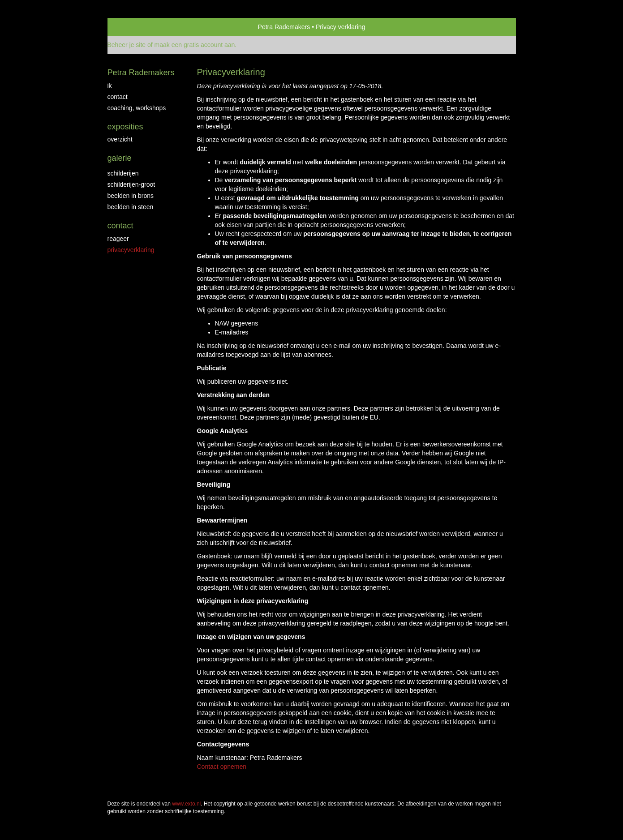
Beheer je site (127, 45)
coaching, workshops (137, 108)
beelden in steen (131, 207)
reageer (118, 239)
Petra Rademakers (284, 27)
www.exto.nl (186, 804)
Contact (120, 226)
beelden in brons (131, 196)
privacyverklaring (131, 250)
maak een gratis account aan (195, 45)
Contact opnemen (222, 767)
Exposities (125, 127)
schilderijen (123, 173)
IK (110, 86)
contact (118, 97)
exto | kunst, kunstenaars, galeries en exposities (133, 27)
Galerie (120, 158)
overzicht (120, 139)
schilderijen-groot (131, 184)
